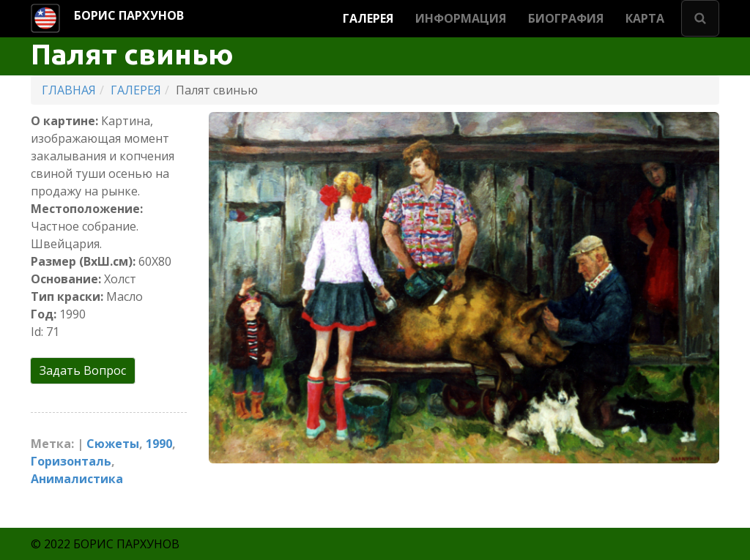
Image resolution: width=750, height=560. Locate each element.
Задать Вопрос (83, 370)
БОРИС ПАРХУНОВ (129, 15)
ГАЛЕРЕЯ (368, 18)
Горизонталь (71, 461)
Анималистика (77, 479)
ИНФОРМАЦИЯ (461, 18)
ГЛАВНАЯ (69, 90)
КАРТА (645, 18)
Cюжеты (113, 444)
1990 (159, 444)
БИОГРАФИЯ (566, 18)
